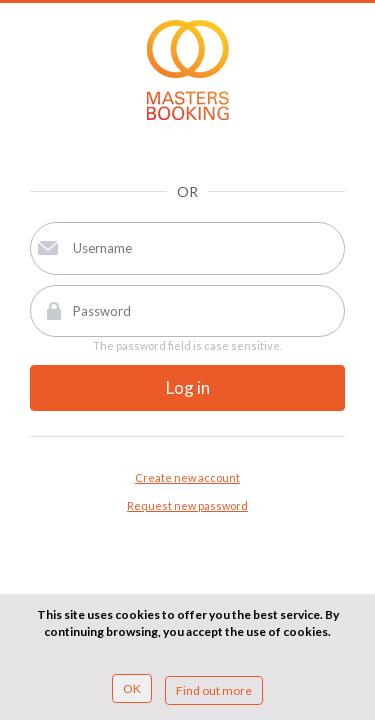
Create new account (187, 477)
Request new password (187, 505)
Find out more (214, 690)
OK (132, 688)
